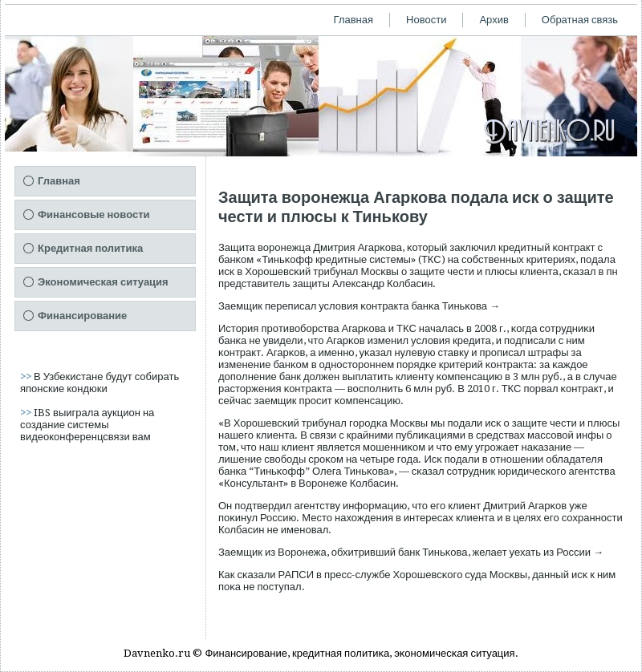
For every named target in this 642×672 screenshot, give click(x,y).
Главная (354, 20)
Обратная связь (580, 20)
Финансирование (82, 316)
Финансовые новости (94, 215)
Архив (494, 20)
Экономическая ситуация (103, 282)
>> (27, 376)
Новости (426, 20)
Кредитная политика (90, 248)
